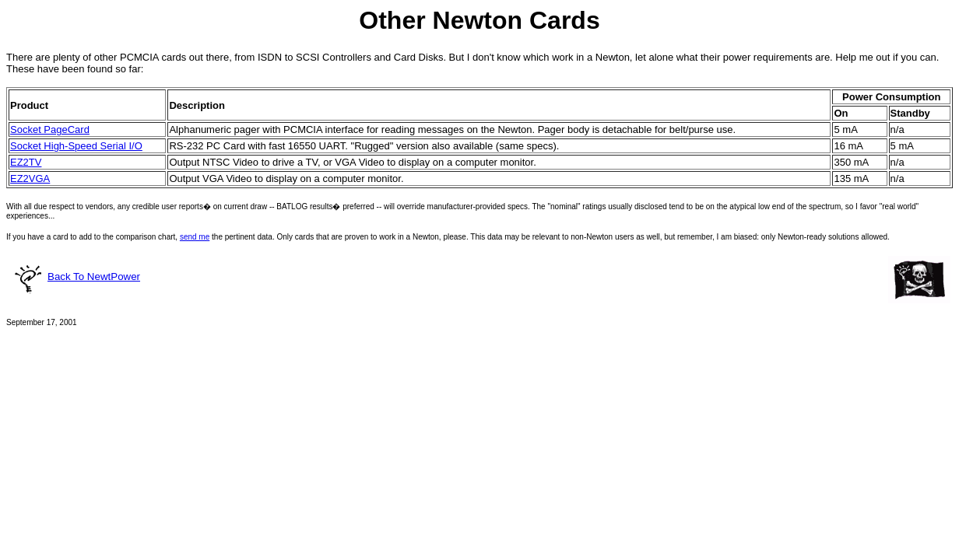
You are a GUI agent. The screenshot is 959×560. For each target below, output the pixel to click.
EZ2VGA (30, 178)
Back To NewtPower (76, 276)
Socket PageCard (50, 129)
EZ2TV (26, 162)
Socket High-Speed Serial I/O (76, 146)
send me (195, 237)
